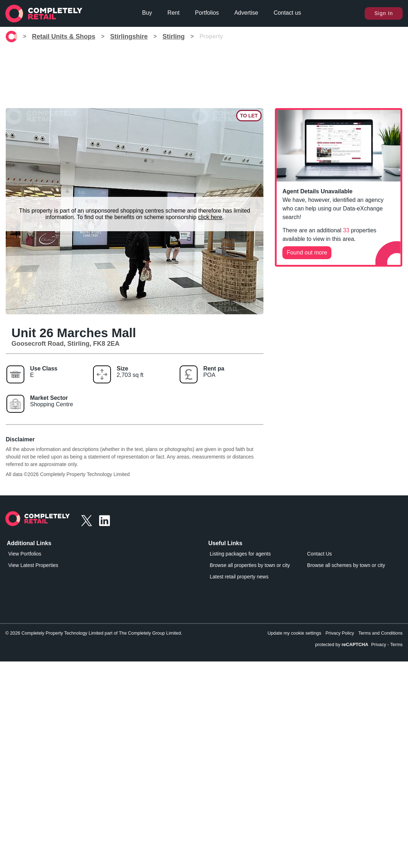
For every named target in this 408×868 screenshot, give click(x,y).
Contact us (287, 13)
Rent (174, 13)
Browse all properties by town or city (250, 565)
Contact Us (319, 554)
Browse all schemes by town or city (346, 565)
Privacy (379, 644)
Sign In (384, 13)
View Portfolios (25, 554)
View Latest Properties (33, 565)
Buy (147, 13)
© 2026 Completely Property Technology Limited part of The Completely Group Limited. (94, 633)
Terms (396, 644)
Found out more (307, 253)
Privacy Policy (340, 633)
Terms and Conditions (380, 633)
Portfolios (207, 13)
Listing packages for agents (240, 554)
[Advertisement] (204, 75)
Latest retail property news (239, 577)
